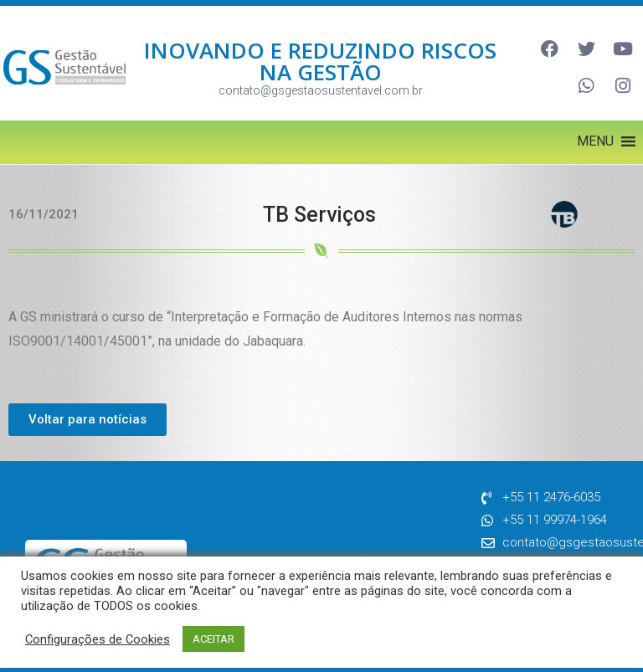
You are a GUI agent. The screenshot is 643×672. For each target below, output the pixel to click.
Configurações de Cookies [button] (98, 639)
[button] (595, 132)
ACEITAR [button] (213, 639)
